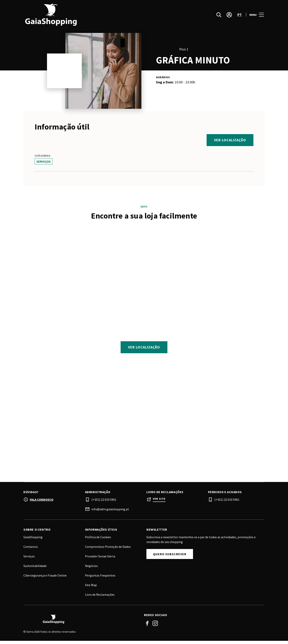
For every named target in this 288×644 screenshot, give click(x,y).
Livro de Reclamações (100, 598)
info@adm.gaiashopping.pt (110, 512)
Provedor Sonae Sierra (100, 559)
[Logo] (81, 622)
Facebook (147, 626)
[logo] (84, 17)
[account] (229, 17)
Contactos (31, 550)
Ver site (159, 502)
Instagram (155, 626)
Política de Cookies (98, 540)
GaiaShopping (33, 540)
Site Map (91, 588)
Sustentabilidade (35, 569)
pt (240, 17)
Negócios (91, 569)
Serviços (29, 559)
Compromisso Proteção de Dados (108, 550)
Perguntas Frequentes (100, 579)
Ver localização (230, 140)
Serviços (43, 161)
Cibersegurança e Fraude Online (45, 579)
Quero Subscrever (170, 557)
